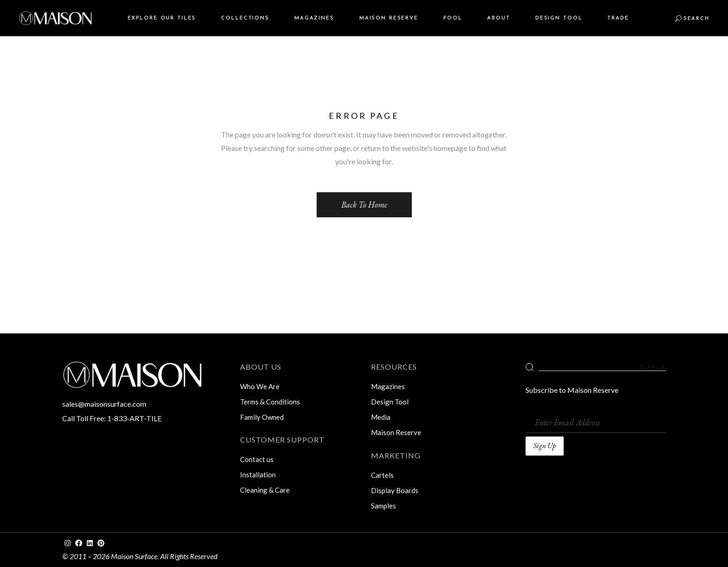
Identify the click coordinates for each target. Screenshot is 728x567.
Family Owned (262, 417)
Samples (383, 506)
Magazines (388, 386)
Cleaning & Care (265, 490)
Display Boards (395, 490)
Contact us (257, 459)
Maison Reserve (396, 432)
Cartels (382, 475)
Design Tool (390, 402)
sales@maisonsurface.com (104, 404)
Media (381, 417)
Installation (258, 475)
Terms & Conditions (270, 402)
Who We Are (260, 386)
